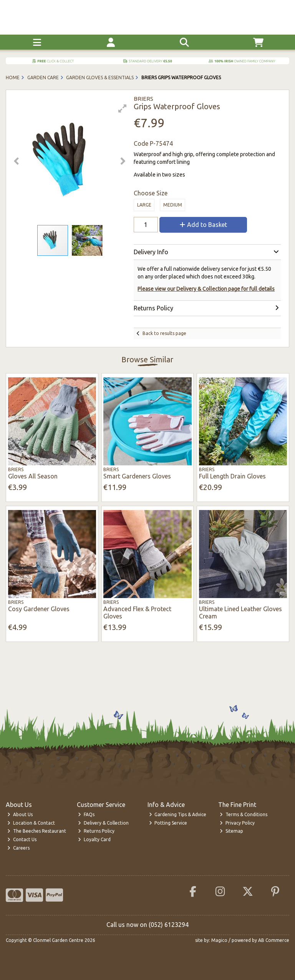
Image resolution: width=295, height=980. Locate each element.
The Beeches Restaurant (37, 831)
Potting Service (168, 823)
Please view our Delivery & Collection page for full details (206, 289)
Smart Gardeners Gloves (137, 476)
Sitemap (231, 831)
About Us (20, 814)
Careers (18, 848)
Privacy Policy (237, 823)
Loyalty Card (94, 839)
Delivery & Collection (103, 823)
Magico (219, 940)
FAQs (86, 814)
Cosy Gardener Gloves (39, 609)
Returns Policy (96, 831)
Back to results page (164, 333)
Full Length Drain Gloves (232, 476)
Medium (173, 205)
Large (144, 205)
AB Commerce (274, 940)
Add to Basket (203, 225)
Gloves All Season (33, 476)
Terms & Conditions (244, 814)
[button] (123, 108)
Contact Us (22, 839)
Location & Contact (31, 823)
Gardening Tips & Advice (178, 814)
